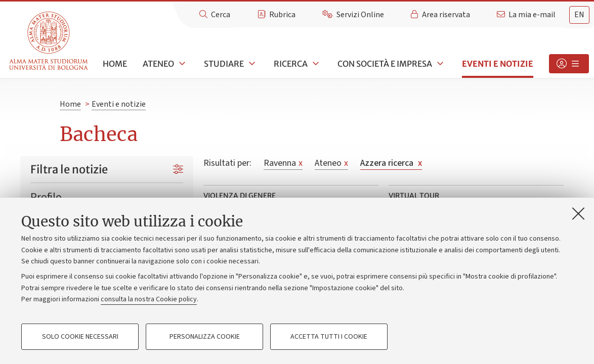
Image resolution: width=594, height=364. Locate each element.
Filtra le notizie (69, 169)
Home (115, 64)
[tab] (579, 15)
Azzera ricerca (391, 163)
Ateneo (158, 64)
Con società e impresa (385, 64)
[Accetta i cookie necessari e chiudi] (578, 213)
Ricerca (291, 64)
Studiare (224, 64)
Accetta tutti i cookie (329, 337)
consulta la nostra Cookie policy (149, 299)
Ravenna (283, 163)
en (579, 15)
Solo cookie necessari (80, 337)
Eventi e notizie (498, 64)
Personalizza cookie (205, 337)
